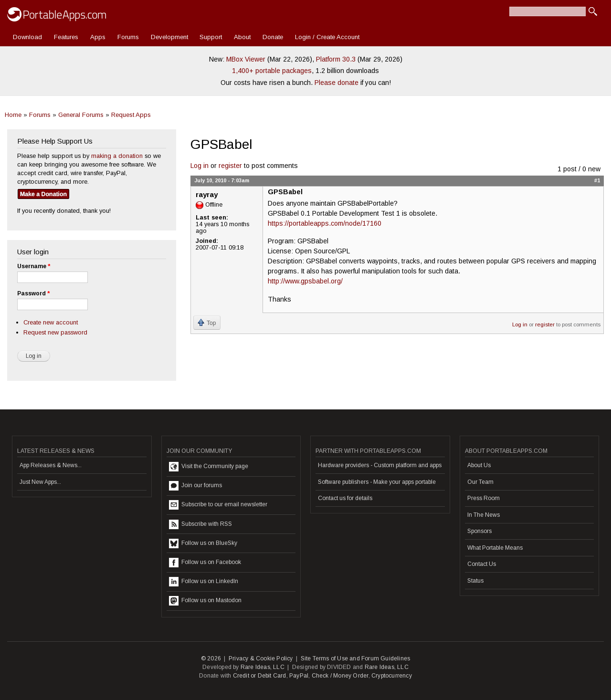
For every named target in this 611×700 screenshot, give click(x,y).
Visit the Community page (209, 467)
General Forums (81, 115)
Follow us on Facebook (205, 563)
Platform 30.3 (336, 59)
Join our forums (195, 486)
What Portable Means (495, 548)
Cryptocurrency (392, 676)
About (242, 37)
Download (27, 37)
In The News (484, 515)
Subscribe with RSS (200, 524)
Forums (128, 37)
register (230, 166)
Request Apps (131, 115)
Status (475, 581)
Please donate (337, 83)
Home (13, 115)
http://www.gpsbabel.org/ (305, 281)
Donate (273, 37)
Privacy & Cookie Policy (261, 658)
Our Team (480, 482)
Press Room (484, 498)
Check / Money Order (340, 676)
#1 (597, 180)
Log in (200, 166)
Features (66, 37)
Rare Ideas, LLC (263, 667)
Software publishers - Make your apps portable (377, 482)
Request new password (55, 332)
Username (34, 266)
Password (33, 293)
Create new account (51, 322)
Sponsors (479, 531)
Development (169, 37)
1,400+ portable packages (272, 71)
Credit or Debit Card (260, 676)
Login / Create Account (327, 37)
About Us (479, 465)
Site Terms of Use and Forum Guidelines (356, 658)
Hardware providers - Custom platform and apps (380, 465)
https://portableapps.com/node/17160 (325, 223)
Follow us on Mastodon (205, 601)
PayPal (299, 676)
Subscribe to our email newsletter (218, 505)
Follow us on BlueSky (203, 543)
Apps (98, 37)
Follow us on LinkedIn (204, 582)
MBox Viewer (246, 59)
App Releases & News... (51, 465)
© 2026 (211, 658)
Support (211, 37)
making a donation (117, 156)
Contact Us (482, 564)
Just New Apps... (40, 482)
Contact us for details (345, 498)
